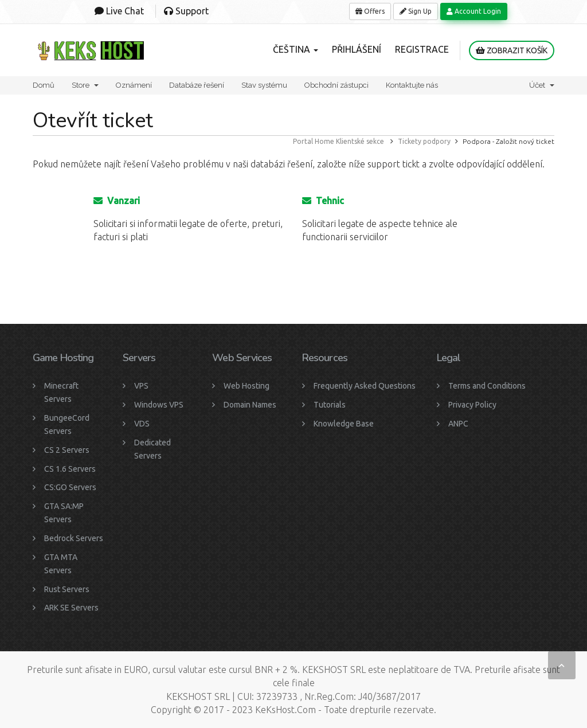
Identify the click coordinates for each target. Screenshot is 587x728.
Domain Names (250, 405)
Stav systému (264, 85)
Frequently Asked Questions (365, 386)
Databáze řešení (197, 85)
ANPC (458, 424)
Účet (542, 85)
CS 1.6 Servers (70, 469)
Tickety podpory (424, 141)
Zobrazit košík (512, 50)
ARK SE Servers (71, 608)
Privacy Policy (472, 405)
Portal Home (314, 141)
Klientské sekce (360, 141)
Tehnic (323, 201)
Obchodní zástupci (336, 85)
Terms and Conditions (487, 386)
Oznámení (134, 85)
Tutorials (330, 405)
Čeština (296, 49)
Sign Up (416, 11)
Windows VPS (159, 405)
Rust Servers (67, 589)
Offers (370, 11)
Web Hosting (246, 386)
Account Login (474, 11)
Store (85, 85)
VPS (141, 386)
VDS (142, 424)
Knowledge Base (344, 424)
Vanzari (117, 201)
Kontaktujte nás (412, 85)
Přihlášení (357, 49)
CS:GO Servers (70, 487)
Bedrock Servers (74, 538)
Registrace (422, 49)
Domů (44, 85)
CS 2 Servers (67, 450)
